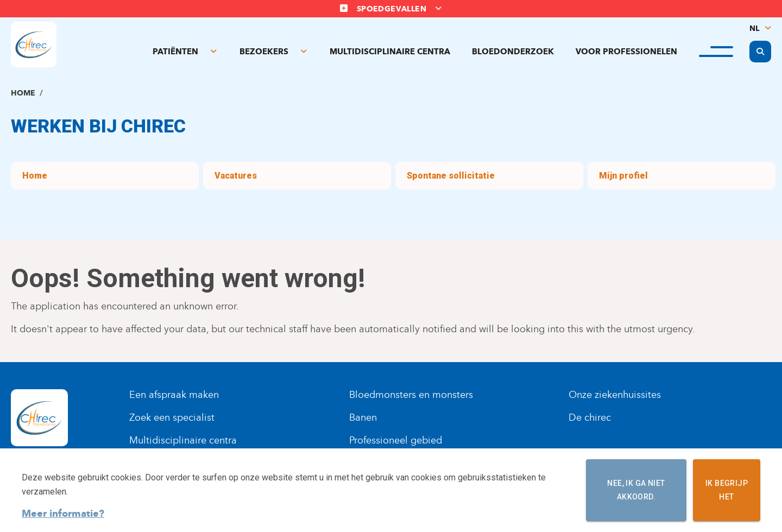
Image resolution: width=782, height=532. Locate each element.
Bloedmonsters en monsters (411, 395)
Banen (363, 417)
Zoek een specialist (172, 417)
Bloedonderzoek (513, 52)
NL (754, 28)
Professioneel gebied (396, 440)
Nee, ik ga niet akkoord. (636, 490)
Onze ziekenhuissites (615, 395)
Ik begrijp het (727, 490)
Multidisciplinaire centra (390, 52)
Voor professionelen (626, 52)
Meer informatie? (63, 514)
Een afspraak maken (174, 395)
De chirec (590, 417)
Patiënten (175, 52)
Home (23, 93)
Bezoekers (264, 52)
